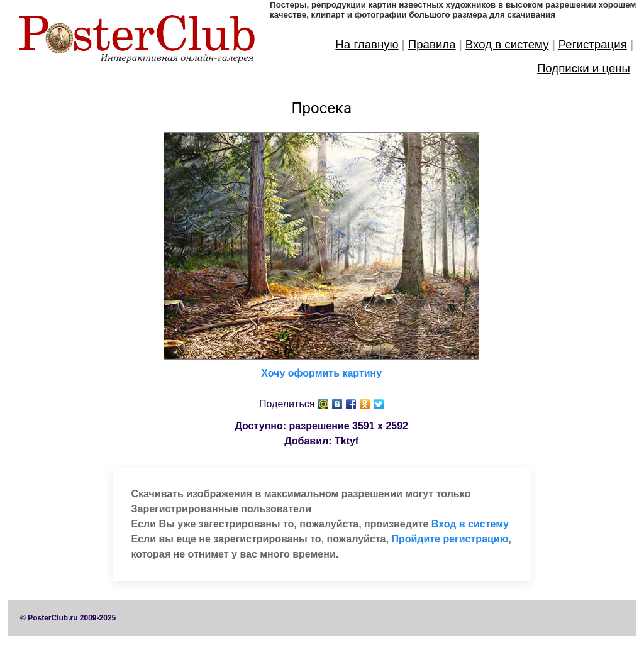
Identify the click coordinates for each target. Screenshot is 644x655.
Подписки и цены (584, 68)
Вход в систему (507, 44)
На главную (367, 44)
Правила (432, 44)
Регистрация (593, 44)
